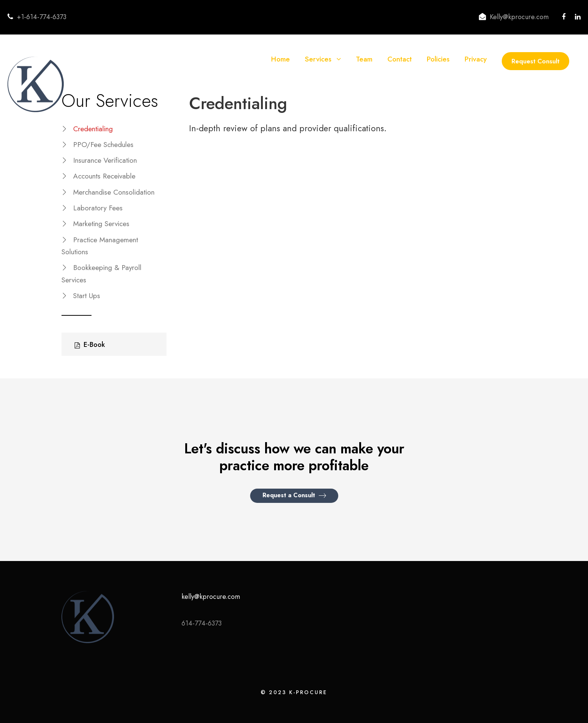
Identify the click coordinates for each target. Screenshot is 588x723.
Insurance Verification (105, 160)
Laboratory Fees (98, 208)
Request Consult (535, 61)
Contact (400, 59)
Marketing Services (101, 224)
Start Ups (87, 296)
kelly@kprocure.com (211, 597)
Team (364, 59)
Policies (438, 59)
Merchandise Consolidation (114, 192)
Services (318, 59)
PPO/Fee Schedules (103, 145)
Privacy (476, 59)
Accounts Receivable (104, 176)
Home (280, 59)
